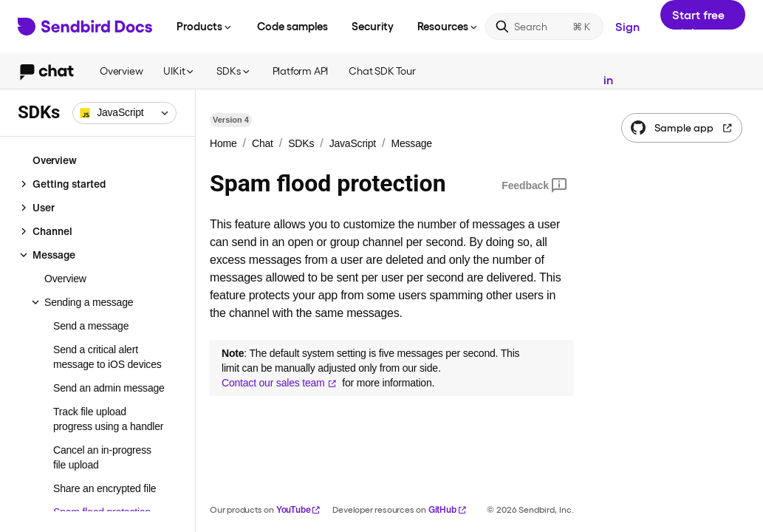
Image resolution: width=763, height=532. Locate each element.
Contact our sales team (279, 383)
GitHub (448, 509)
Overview (121, 71)
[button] (124, 113)
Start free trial (698, 18)
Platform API (301, 71)
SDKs (234, 71)
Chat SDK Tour (382, 71)
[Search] (544, 27)
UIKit (179, 71)
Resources (448, 26)
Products (205, 26)
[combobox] (124, 113)
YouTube (299, 509)
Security (373, 26)
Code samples (292, 26)
